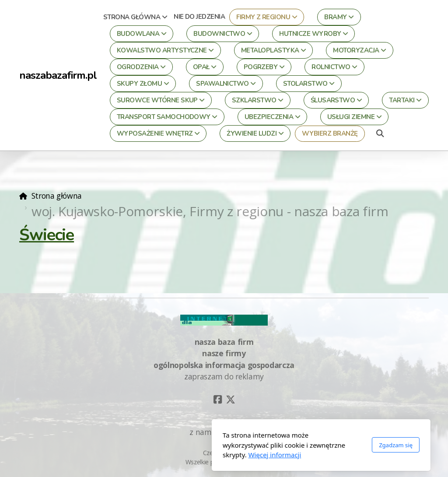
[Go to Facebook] (217, 400)
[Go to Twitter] (231, 400)
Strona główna (57, 196)
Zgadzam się (299, 445)
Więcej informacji (178, 455)
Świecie (47, 235)
